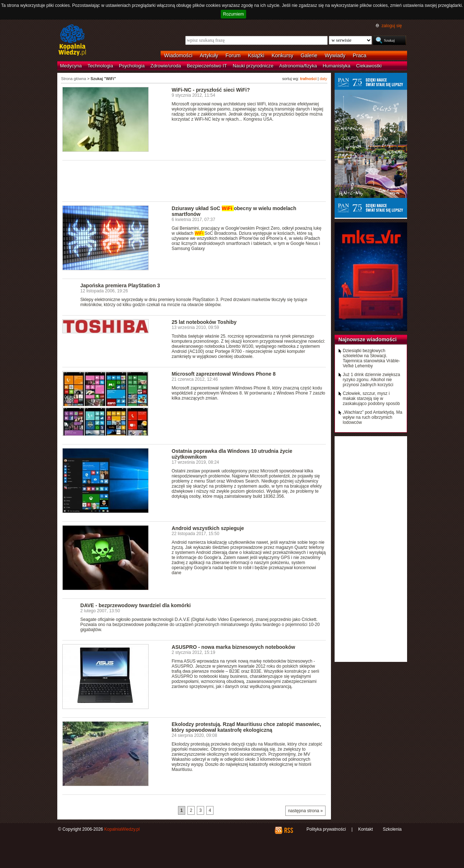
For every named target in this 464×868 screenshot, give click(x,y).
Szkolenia (392, 829)
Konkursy (282, 55)
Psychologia (132, 66)
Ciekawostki (369, 66)
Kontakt (366, 829)
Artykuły (209, 55)
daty (323, 79)
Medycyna (71, 66)
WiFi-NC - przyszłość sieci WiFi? (211, 90)
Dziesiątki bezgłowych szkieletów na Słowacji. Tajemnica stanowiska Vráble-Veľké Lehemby (372, 358)
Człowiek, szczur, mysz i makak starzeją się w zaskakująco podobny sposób (371, 398)
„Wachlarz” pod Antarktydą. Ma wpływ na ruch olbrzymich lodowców (373, 417)
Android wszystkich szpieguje (208, 528)
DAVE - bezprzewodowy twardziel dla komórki (136, 605)
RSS (288, 830)
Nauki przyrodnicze (253, 66)
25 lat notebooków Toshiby (204, 322)
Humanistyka (336, 66)
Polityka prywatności (326, 829)
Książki (256, 55)
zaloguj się (391, 26)
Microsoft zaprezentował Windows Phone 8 (224, 374)
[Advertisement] (194, 180)
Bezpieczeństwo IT (207, 66)
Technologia (100, 66)
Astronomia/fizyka (298, 66)
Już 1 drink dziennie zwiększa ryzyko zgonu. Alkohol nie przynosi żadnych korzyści (372, 380)
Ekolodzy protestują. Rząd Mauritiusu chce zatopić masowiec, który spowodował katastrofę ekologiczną (246, 727)
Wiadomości (178, 55)
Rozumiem (233, 14)
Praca (360, 55)
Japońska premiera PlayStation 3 (120, 285)
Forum (233, 55)
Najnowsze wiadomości (368, 339)
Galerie (309, 55)
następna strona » (305, 811)
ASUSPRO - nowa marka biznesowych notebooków (234, 647)
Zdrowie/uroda (166, 66)
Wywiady (335, 55)
